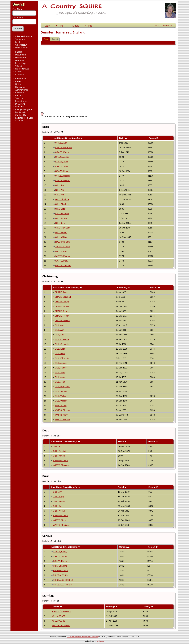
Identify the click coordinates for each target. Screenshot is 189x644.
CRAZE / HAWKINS (61, 611)
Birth (123, 138)
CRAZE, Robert (62, 176)
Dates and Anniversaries (22, 88)
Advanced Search (23, 36)
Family (58, 607)
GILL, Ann (60, 185)
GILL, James (61, 218)
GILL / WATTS (59, 621)
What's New (21, 45)
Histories (19, 60)
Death (122, 442)
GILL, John (60, 223)
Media (76, 26)
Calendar (20, 93)
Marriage (112, 607)
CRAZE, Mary (62, 171)
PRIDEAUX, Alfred (61, 575)
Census (124, 547)
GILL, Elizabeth (62, 214)
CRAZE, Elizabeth (64, 148)
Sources (19, 98)
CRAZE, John (62, 162)
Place (46, 39)
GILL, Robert (61, 232)
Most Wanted (22, 48)
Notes (18, 84)
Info (90, 26)
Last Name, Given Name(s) (68, 138)
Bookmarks (21, 112)
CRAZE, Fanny (62, 152)
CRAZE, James (62, 157)
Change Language (24, 109)
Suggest (55, 39)
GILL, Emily (58, 497)
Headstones (21, 57)
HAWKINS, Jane (63, 242)
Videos (18, 66)
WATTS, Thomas (63, 266)
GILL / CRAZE (59, 616)
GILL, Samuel (61, 391)
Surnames (20, 39)
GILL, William (61, 237)
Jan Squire (100, 641)
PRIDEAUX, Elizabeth (63, 580)
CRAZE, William (63, 181)
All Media (20, 74)
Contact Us (20, 115)
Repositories (21, 101)
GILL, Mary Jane (63, 228)
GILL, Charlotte (62, 199)
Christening (123, 287)
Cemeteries (21, 79)
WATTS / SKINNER (61, 626)
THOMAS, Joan (62, 247)
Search (19, 4)
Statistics (19, 107)
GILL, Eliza (60, 209)
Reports (19, 95)
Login (47, 26)
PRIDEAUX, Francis (62, 585)
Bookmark (168, 26)
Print (157, 26)
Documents (21, 55)
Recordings (21, 63)
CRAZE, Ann (61, 143)
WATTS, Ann (61, 251)
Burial (122, 487)
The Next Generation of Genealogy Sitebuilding (83, 637)
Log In (18, 42)
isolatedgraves (22, 69)
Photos (19, 52)
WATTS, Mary (62, 261)
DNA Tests (20, 104)
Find (61, 26)
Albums (19, 71)
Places (18, 81)
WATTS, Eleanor (63, 256)
